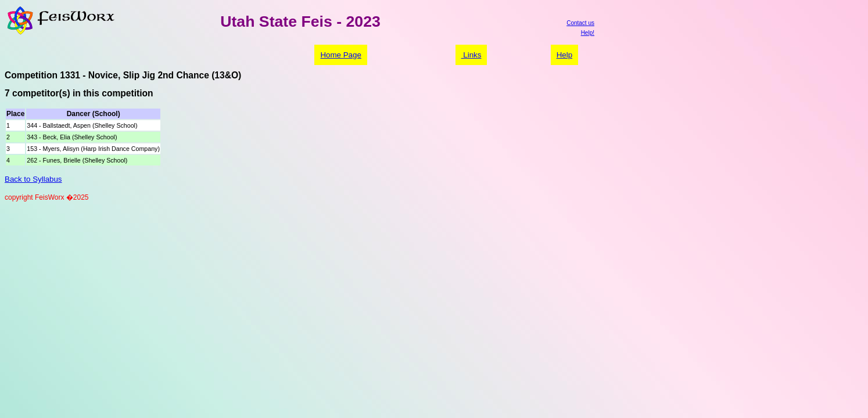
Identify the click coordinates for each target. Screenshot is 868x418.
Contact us (580, 23)
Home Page (340, 55)
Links (471, 55)
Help (564, 55)
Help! (588, 33)
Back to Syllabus (33, 179)
